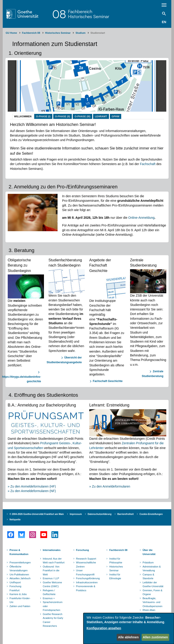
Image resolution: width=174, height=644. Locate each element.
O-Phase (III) (82, 116)
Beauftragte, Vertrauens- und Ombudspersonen (152, 602)
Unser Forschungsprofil (85, 572)
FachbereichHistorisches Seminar (89, 14)
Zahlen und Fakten (20, 606)
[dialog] (129, 628)
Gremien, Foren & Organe (152, 592)
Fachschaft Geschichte (108, 381)
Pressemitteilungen (20, 562)
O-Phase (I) (43, 116)
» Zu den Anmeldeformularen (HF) (32, 486)
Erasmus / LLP (51, 578)
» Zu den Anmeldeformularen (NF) (32, 491)
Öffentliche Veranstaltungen (19, 569)
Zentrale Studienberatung (153, 374)
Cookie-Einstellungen (151, 514)
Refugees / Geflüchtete (49, 592)
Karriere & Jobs (18, 594)
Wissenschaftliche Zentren (86, 565)
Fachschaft (148, 164)
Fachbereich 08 (31, 33)
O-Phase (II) (63, 116)
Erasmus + (49, 598)
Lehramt (101, 116)
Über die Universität (149, 552)
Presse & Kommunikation (19, 552)
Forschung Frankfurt (15, 588)
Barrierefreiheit (126, 514)
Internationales (52, 550)
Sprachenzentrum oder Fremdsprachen (53, 606)
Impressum (76, 514)
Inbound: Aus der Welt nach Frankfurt (54, 561)
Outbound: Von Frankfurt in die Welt (51, 571)
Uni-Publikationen (19, 574)
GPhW (116, 116)
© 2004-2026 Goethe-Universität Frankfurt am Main (37, 514)
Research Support (86, 559)
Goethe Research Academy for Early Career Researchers (53, 620)
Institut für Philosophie (116, 561)
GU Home (11, 33)
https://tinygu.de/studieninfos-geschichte (22, 379)
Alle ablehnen (128, 637)
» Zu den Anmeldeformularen (110, 486)
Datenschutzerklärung (100, 514)
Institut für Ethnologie (115, 577)
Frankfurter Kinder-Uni (20, 600)
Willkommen (23, 116)
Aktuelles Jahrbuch (20, 578)
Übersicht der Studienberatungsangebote (64, 360)
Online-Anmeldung (141, 218)
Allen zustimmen (155, 637)
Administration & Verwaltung (152, 569)
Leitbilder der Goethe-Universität (153, 584)
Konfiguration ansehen (104, 628)
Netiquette (15, 520)
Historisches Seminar (58, 33)
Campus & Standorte (148, 577)
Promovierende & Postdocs (86, 588)
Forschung (83, 550)
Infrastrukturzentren (87, 582)
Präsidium (148, 562)
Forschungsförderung (87, 578)
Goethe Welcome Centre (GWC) (52, 584)
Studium (80, 33)
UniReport (15, 582)
